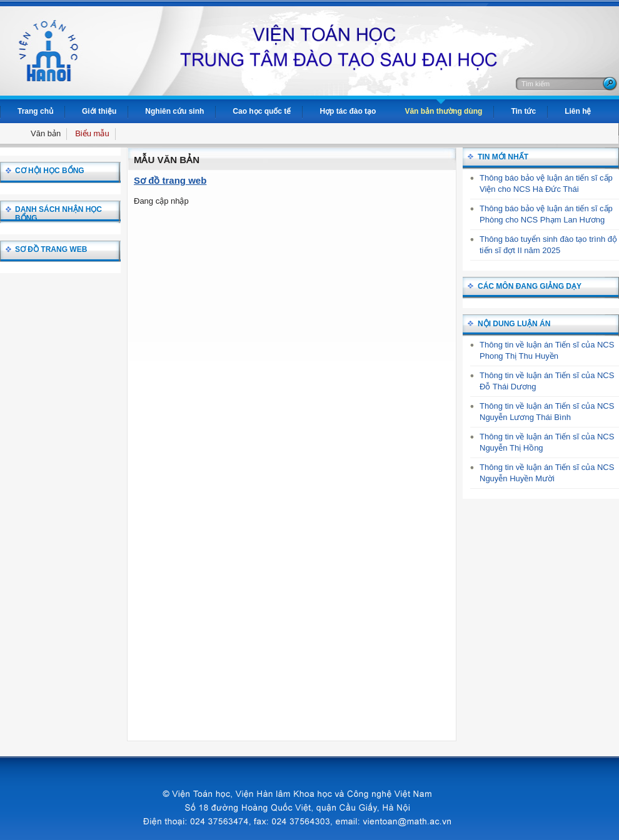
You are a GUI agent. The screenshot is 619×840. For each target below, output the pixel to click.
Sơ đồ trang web (170, 180)
